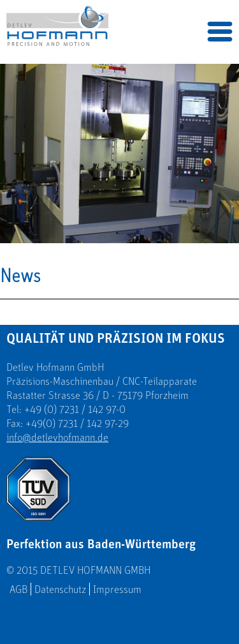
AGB (18, 589)
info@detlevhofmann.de (57, 437)
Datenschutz (60, 589)
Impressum (117, 589)
